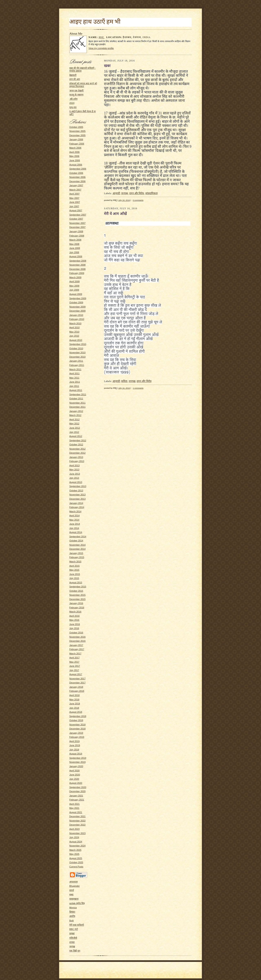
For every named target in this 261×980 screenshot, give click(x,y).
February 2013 (77, 461)
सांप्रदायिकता (152, 193)
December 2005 (77, 135)
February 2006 (77, 144)
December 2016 (77, 641)
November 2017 (77, 679)
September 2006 (78, 169)
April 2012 (74, 419)
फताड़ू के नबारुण (76, 95)
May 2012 (74, 424)
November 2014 (77, 545)
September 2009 (78, 298)
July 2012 (74, 432)
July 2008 (74, 252)
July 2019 (74, 750)
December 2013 (77, 499)
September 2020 (78, 787)
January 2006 (76, 139)
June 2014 (75, 524)
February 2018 (77, 691)
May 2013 (74, 470)
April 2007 (74, 194)
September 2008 (78, 261)
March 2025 (75, 850)
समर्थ (72, 890)
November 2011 (77, 403)
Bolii (71, 921)
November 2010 (77, 353)
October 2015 (76, 591)
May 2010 (74, 332)
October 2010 (76, 348)
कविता (124, 381)
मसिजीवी (73, 938)
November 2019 (77, 762)
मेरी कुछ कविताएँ (77, 925)
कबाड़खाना (74, 899)
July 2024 (74, 837)
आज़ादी (116, 193)
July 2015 (74, 578)
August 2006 (76, 165)
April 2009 (74, 281)
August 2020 (76, 783)
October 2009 (76, 302)
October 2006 (76, 173)
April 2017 (74, 658)
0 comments (138, 200)
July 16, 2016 (124, 388)
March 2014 (75, 511)
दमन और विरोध (137, 193)
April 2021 (74, 804)
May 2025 (74, 854)
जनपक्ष (72, 946)
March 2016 (75, 612)
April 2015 (74, 566)
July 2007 (74, 206)
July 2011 (74, 386)
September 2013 (78, 486)
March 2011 (75, 369)
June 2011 (75, 382)
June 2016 (75, 624)
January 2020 (76, 766)
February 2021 (77, 800)
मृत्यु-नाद (73, 107)
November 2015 (77, 595)
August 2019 (76, 754)
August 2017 (76, 674)
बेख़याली (73, 75)
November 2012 (77, 449)
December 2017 (77, 683)
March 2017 (75, 654)
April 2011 (74, 373)
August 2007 (76, 210)
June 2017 (75, 666)
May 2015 (74, 570)
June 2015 (75, 574)
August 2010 (76, 340)
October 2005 (76, 127)
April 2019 (74, 741)
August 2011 (76, 390)
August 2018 (76, 712)
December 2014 (77, 549)
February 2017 (77, 649)
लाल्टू (102, 37)
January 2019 (76, 733)
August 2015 (76, 583)
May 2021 (74, 808)
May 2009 (74, 286)
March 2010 (75, 323)
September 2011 (78, 394)
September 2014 (78, 537)
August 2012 (76, 436)
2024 (72, 103)
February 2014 (77, 507)
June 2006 (75, 160)
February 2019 (77, 737)
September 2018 (78, 716)
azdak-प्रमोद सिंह (77, 903)
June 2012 (75, 428)
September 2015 (78, 587)
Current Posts (76, 867)
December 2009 (77, 311)
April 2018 (74, 695)
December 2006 (77, 181)
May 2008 (74, 244)
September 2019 (78, 758)
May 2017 (74, 662)
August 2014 (76, 532)
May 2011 (74, 378)
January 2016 (76, 603)
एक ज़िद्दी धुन (75, 951)
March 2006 (75, 148)
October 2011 (76, 399)
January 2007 (76, 185)
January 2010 (76, 315)
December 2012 (77, 453)
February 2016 (77, 608)
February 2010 (77, 319)
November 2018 (77, 725)
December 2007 (77, 227)
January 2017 (76, 645)
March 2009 (75, 277)
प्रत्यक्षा (72, 933)
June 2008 (75, 248)
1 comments (138, 388)
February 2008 (77, 236)
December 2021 (77, 816)
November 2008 (77, 265)
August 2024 (76, 842)
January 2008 (76, 231)
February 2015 (77, 557)
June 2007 (75, 202)
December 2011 (77, 407)
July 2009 (74, 290)
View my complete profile (101, 48)
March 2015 (75, 562)
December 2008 (77, 269)
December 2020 (77, 791)
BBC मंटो (74, 929)
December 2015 (77, 599)
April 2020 (74, 771)
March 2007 (75, 190)
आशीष (72, 916)
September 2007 (78, 215)
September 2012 (78, 440)
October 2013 (76, 491)
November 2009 (77, 307)
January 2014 (76, 503)
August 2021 (76, 812)
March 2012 (75, 415)
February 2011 (77, 365)
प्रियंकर (72, 912)
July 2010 (74, 336)
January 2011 (76, 361)
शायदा (72, 942)
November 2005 (77, 131)
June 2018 (75, 704)
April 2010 (74, 327)
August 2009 (76, 294)
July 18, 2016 (124, 200)
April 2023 (74, 829)
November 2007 (77, 223)
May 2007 (74, 198)
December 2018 (77, 729)
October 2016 (76, 633)
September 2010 (78, 344)
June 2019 (75, 745)
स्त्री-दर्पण (73, 99)
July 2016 (74, 628)
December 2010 (77, 357)
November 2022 (77, 821)
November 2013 (77, 495)
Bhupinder (75, 886)
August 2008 (76, 256)
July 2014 (74, 528)
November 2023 (77, 833)
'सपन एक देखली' (77, 91)
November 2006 (77, 177)
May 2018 (74, 700)
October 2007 (76, 219)
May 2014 (74, 520)
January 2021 (76, 796)
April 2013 (74, 465)
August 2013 (76, 482)
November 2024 (77, 846)
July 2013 (74, 478)
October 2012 (76, 445)
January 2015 (76, 553)
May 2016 (74, 620)
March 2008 (75, 240)
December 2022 (77, 825)
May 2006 (74, 156)
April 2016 (74, 616)
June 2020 (75, 775)
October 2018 (76, 720)
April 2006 (74, 152)
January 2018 (76, 687)
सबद (71, 895)
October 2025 (76, 862)
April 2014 (74, 516)
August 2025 (76, 858)
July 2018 (74, 708)
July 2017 (74, 670)
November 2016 (77, 637)
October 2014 (76, 541)
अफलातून (74, 882)
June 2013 (75, 474)
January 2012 (76, 411)
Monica (73, 908)
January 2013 (76, 457)
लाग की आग (75, 79)
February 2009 (77, 273)
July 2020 (74, 779)
